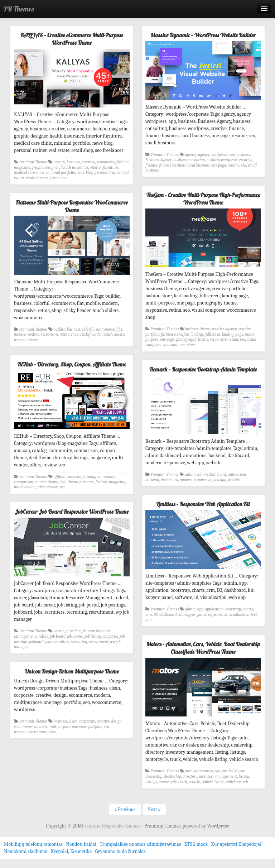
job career (75, 636)
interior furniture (104, 167)
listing (244, 776)
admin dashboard (212, 474)
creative (88, 162)
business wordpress (222, 160)
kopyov (190, 615)
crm (149, 615)
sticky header (91, 334)
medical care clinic (29, 172)
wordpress (47, 732)
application (214, 609)
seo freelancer (56, 178)
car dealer (230, 771)
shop (75, 334)
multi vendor (25, 487)
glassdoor (73, 631)
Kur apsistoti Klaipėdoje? (236, 844)
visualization (239, 615)
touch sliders (114, 334)
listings (102, 482)
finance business (172, 165)
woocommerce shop (179, 345)
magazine (117, 482)
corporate (87, 721)
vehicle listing (213, 782)
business (73, 162)
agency (59, 162)
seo (243, 165)
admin (190, 474)
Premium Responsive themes (112, 826)
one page (219, 165)
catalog (89, 477)
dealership (172, 776)
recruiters (61, 642)
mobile (20, 334)
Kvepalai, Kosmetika (71, 851)
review (53, 487)
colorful (88, 329)
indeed (43, 636)
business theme (197, 329)
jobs (48, 642)
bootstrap (233, 609)
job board (58, 636)
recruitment (99, 642)
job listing (93, 636)
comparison (24, 482)
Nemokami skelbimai (26, 851)
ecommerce (106, 162)
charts (248, 609)
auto (189, 771)
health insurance (74, 167)
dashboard (170, 480)
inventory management (218, 776)
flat (119, 329)
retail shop (34, 178)
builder (60, 329)
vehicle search (237, 782)
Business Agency (159, 160)
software (215, 615)
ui (225, 615)
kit (180, 615)
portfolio (95, 727)
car (217, 771)
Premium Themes (33, 162)
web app (219, 480)
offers (41, 487)
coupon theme (46, 482)
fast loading (193, 334)
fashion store (172, 334)
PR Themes (19, 9)
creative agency (224, 329)
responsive (218, 339)
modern (33, 334)
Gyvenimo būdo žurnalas (120, 851)
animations (237, 474)
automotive (203, 771)
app (232, 155)
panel (202, 615)
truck (183, 782)
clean (73, 721)
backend (152, 480)
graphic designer (45, 167)
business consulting (189, 160)
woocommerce (26, 340)
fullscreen (212, 334)
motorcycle (168, 782)
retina (233, 339)
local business (198, 165)
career (59, 631)
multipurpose (60, 727)
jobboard (36, 642)
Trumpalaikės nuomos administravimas (140, 844)
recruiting (79, 642)
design (117, 721)
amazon (75, 477)
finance (151, 165)
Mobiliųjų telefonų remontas (33, 844)
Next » (154, 809)
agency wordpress (213, 155)
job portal (110, 636)
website (234, 480)
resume (233, 165)
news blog (85, 172)
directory (86, 482)
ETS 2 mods (196, 844)
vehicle (194, 782)
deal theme (69, 482)
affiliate (60, 477)
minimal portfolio (61, 172)
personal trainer (107, 172)
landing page (233, 334)
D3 (156, 615)
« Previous (125, 809)
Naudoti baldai (81, 844)
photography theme (192, 339)
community (106, 477)
